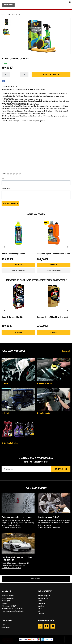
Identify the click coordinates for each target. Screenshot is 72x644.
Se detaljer (18, 265)
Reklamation (41, 603)
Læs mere (66, 351)
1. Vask (5, 383)
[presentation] (4, 247)
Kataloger (41, 614)
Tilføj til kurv (51, 75)
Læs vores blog (36, 488)
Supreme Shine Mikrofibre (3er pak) (52, 317)
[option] (7, 22)
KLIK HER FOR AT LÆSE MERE (11, 528)
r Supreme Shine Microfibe (21, 116)
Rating (4, 174)
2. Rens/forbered (44, 383)
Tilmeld (61, 469)
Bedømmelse (6, 188)
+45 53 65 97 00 (17, 609)
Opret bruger (6, 627)
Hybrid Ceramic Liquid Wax (13, 254)
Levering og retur (43, 598)
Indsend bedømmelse (10, 203)
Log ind (4, 625)
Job (39, 611)
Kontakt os (41, 606)
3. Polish (5, 413)
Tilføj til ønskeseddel (18, 270)
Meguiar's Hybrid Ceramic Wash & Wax (53, 254)
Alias (4, 178)
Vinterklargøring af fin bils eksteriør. (17, 517)
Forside (4, 15)
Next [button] (7, 53)
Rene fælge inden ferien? (48, 517)
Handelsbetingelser (44, 596)
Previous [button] (7, 19)
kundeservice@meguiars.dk (15, 611)
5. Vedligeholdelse (10, 443)
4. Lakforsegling (44, 413)
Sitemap (40, 609)
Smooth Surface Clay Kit (12, 317)
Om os (40, 601)
